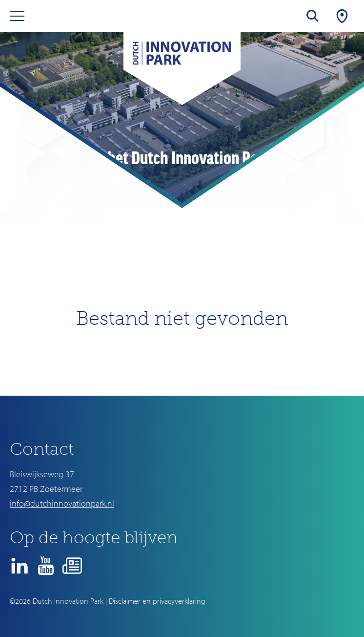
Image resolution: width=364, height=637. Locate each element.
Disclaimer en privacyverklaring (157, 601)
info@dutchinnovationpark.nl (62, 503)
